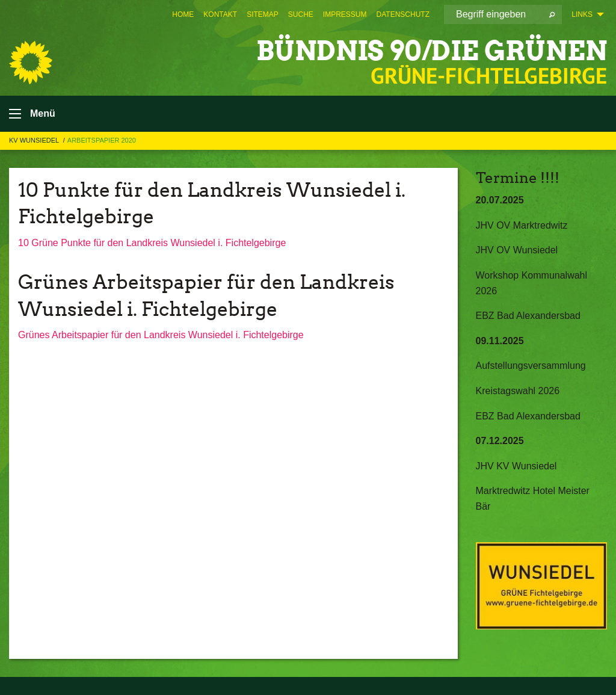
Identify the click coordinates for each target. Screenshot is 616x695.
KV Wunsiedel (35, 140)
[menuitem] (183, 14)
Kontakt (220, 14)
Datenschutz (403, 14)
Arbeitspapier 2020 (102, 140)
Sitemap (263, 14)
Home (183, 14)
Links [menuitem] (582, 14)
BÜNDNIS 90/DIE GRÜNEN (432, 51)
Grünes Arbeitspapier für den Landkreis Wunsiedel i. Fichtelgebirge (161, 335)
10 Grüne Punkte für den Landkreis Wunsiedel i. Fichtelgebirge (152, 243)
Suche (301, 14)
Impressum (345, 14)
